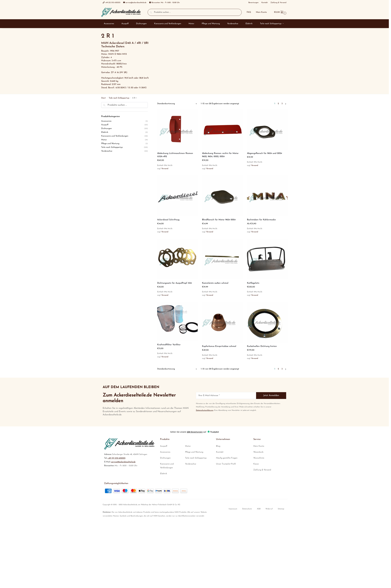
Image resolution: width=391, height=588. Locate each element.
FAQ (249, 12)
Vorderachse (107, 151)
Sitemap (281, 509)
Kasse (256, 464)
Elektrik (105, 132)
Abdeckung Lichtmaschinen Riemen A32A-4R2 (175, 155)
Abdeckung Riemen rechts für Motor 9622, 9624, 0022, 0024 (220, 155)
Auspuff (105, 125)
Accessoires (106, 121)
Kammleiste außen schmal (215, 283)
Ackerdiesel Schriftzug (168, 220)
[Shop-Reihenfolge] (177, 104)
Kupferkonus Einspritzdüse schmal (219, 346)
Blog (218, 446)
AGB (259, 509)
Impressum (233, 509)
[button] (280, 12)
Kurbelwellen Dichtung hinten (262, 346)
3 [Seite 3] (282, 104)
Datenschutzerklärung (205, 410)
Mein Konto (261, 12)
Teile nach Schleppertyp (119, 98)
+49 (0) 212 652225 (116, 458)
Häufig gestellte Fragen (227, 458)
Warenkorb (258, 452)
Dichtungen (106, 129)
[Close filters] (149, 104)
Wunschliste (259, 458)
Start (103, 98)
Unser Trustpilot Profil (226, 464)
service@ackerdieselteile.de (123, 462)
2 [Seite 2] (278, 104)
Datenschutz (247, 509)
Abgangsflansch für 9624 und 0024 (264, 153)
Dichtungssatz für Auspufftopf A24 (174, 283)
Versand (165, 169)
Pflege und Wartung (110, 144)
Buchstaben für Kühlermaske (261, 220)
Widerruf (269, 509)
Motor (104, 140)
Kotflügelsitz (253, 283)
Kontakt (220, 452)
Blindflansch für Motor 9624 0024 (219, 220)
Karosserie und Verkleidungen (115, 136)
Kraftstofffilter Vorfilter (169, 345)
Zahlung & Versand (262, 470)
